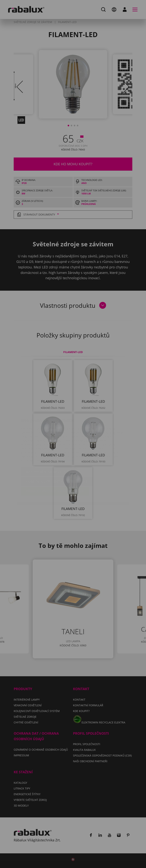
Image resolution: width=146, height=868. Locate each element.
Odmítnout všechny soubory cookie (57, 459)
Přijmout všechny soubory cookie (55, 469)
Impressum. (67, 438)
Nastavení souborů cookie (49, 449)
